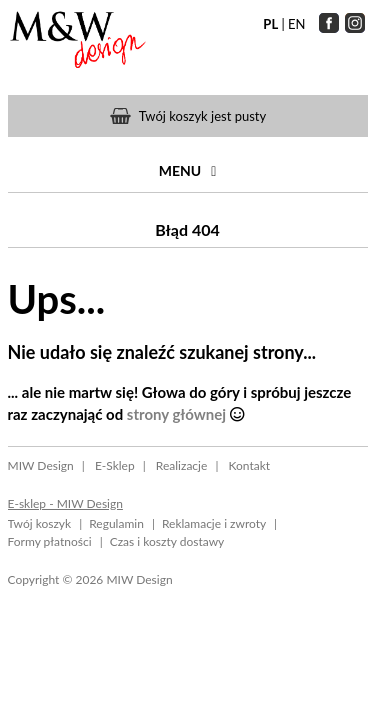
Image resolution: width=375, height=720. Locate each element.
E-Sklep (115, 465)
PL (270, 24)
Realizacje (181, 465)
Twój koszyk (40, 523)
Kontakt (249, 465)
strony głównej (176, 414)
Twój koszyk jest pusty (202, 116)
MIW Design (41, 465)
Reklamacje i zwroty (214, 523)
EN (296, 24)
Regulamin (116, 523)
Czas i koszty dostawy (167, 541)
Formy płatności (50, 541)
